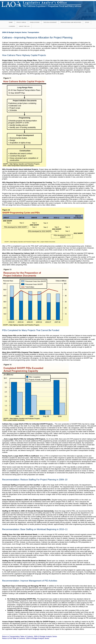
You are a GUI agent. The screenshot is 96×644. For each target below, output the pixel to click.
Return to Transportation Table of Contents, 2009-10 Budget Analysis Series (30, 636)
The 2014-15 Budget (50, 22)
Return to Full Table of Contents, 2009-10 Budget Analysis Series (26, 638)
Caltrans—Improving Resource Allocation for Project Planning (37, 38)
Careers (12, 26)
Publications (35, 22)
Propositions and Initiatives (71, 22)
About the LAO (24, 26)
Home (11, 22)
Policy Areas (21, 22)
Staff (87, 22)
